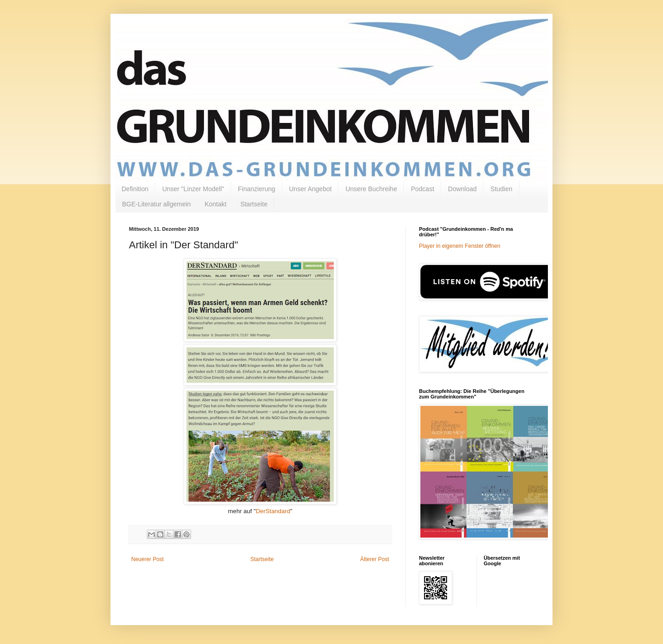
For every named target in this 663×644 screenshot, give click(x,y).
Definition (135, 189)
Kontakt (215, 204)
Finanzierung (257, 189)
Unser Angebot (311, 189)
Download (462, 189)
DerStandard (273, 511)
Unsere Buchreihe (371, 189)
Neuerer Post (148, 559)
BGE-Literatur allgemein (156, 204)
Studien (501, 189)
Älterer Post (375, 559)
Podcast (422, 189)
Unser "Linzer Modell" (193, 189)
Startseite (254, 204)
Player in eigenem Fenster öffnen (460, 246)
